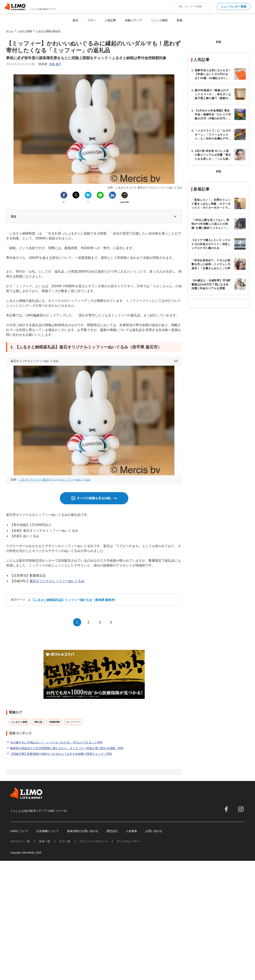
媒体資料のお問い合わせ (83, 831)
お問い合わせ (154, 831)
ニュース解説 (159, 20)
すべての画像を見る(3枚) (94, 498)
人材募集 (132, 831)
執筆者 (50, 64)
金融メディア (133, 20)
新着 (180, 20)
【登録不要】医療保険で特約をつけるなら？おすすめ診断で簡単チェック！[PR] (61, 754)
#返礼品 (38, 722)
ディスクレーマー (128, 841)
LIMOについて (19, 831)
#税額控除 (54, 722)
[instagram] (241, 809)
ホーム (10, 31)
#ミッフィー (73, 722)
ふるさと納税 (25, 31)
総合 (75, 20)
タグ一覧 (65, 841)
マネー (91, 20)
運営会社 (112, 831)
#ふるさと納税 (19, 722)
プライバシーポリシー (93, 841)
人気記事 (110, 20)
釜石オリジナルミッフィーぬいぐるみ (57, 581)
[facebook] (226, 809)
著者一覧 (45, 841)
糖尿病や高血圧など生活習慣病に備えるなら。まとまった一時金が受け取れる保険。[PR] (67, 748)
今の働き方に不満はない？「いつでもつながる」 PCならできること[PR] (56, 742)
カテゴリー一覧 (20, 841)
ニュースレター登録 (234, 6)
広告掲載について (48, 831)
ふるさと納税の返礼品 (48, 31)
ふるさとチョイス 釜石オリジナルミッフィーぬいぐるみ (55, 480)
